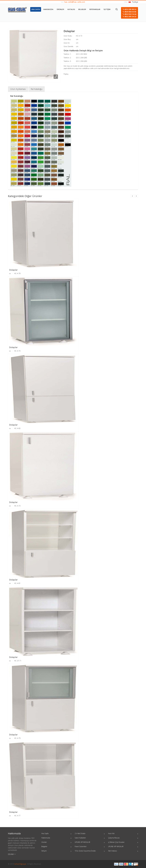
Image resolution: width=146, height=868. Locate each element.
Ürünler (56, 842)
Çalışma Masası (123, 838)
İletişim (56, 851)
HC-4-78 (17, 273)
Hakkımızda (56, 838)
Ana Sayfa (56, 834)
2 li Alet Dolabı (90, 834)
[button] (130, 13)
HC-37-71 (18, 661)
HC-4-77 (17, 816)
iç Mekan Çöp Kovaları (123, 842)
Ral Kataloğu (37, 89)
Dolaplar (13, 270)
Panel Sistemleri (90, 847)
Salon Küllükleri (90, 838)
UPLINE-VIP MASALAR (90, 842)
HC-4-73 (79, 36)
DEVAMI (12, 854)
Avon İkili (123, 834)
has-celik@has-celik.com (75, 2)
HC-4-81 (17, 583)
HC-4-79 (17, 738)
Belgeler (56, 847)
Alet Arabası (123, 851)
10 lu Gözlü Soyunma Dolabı (90, 851)
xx (10, 273)
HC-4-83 (17, 428)
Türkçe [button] (133, 2)
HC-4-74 (17, 351)
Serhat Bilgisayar (20, 864)
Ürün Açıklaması (18, 89)
